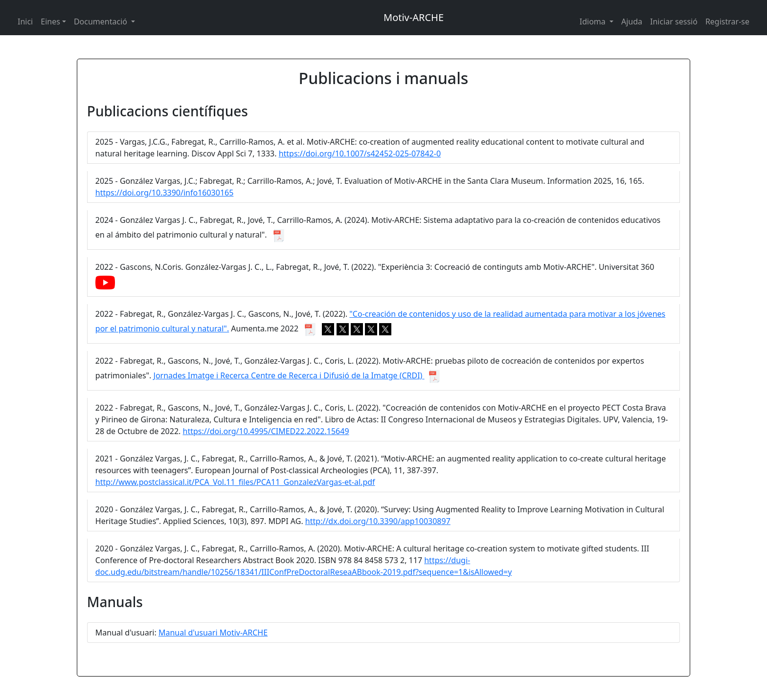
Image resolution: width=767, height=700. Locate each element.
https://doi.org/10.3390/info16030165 (165, 193)
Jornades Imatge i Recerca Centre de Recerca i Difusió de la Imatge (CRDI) (289, 375)
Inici (25, 22)
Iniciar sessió (674, 22)
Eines (50, 22)
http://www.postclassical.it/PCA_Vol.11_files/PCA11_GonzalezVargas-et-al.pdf (235, 482)
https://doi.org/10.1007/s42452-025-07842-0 (360, 153)
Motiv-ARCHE (414, 17)
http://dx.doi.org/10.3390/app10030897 (378, 521)
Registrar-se (727, 22)
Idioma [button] (594, 22)
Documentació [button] (102, 22)
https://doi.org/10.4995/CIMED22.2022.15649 (266, 431)
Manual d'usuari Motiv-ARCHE (213, 633)
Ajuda (632, 22)
